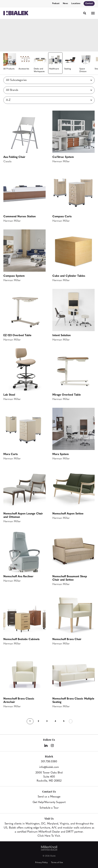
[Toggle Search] (85, 13)
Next (71, 721)
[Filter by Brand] (49, 90)
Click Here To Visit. (49, 836)
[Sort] (49, 100)
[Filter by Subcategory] (49, 80)
